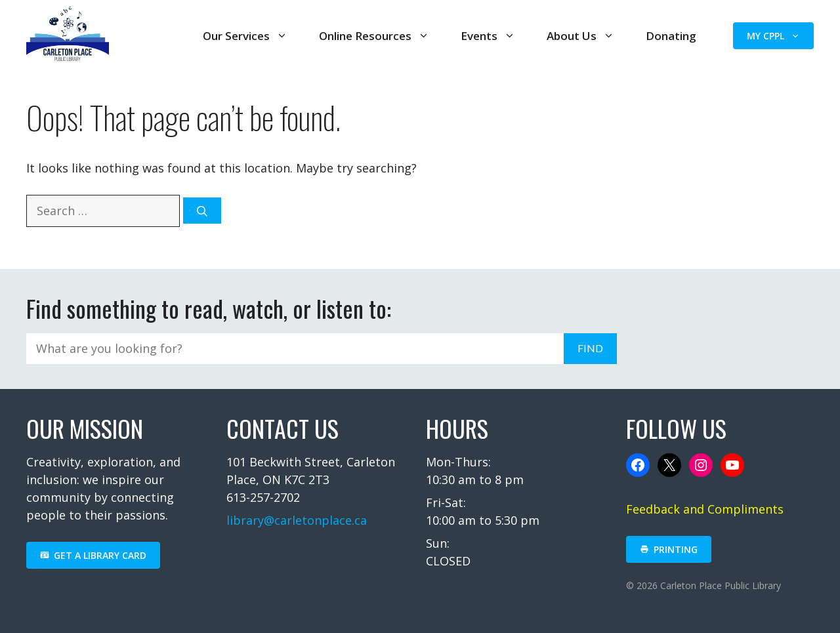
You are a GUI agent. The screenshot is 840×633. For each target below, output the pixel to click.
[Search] (202, 211)
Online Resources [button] (374, 36)
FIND (590, 348)
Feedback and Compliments (705, 509)
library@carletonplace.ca (297, 520)
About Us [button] (580, 36)
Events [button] (488, 36)
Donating (671, 36)
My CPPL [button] (773, 36)
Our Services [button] (245, 36)
